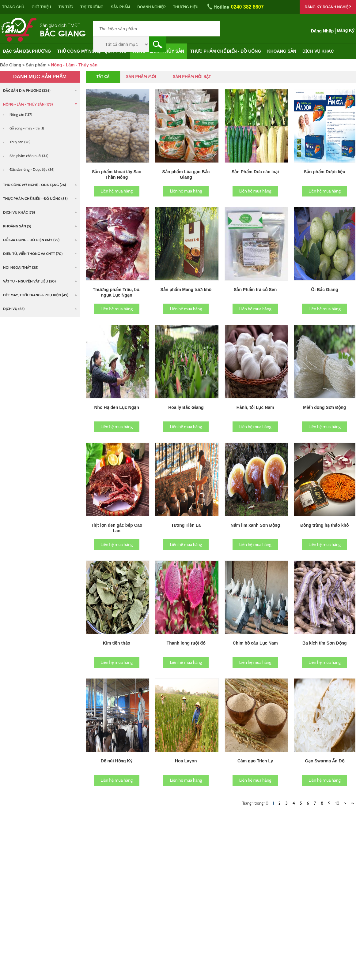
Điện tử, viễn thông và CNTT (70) (33, 254)
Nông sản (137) (21, 114)
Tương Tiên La (186, 525)
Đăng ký (346, 30)
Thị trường (92, 7)
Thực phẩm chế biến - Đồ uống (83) (35, 198)
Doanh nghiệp (151, 7)
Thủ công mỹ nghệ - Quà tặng (92, 51)
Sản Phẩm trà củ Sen (255, 290)
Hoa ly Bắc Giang (186, 407)
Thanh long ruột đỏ (186, 643)
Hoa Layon (186, 761)
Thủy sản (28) (20, 142)
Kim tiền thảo (117, 643)
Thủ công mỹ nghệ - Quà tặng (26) (35, 185)
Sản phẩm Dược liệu (325, 172)
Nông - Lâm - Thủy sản (159, 51)
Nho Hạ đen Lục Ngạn (116, 407)
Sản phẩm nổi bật (192, 77)
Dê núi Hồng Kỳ (117, 761)
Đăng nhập (322, 31)
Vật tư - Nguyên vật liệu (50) (29, 281)
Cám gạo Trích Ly (255, 761)
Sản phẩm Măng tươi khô (186, 290)
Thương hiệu (186, 7)
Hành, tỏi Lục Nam (255, 407)
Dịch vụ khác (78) (19, 212)
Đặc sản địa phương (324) (27, 90)
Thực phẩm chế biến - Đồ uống (226, 51)
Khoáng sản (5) (17, 226)
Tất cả (103, 77)
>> (352, 803)
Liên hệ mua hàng (117, 191)
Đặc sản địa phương (27, 51)
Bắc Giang (63, 33)
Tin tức (66, 7)
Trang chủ (13, 7)
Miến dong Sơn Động (324, 407)
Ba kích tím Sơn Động (325, 643)
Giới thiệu (41, 7)
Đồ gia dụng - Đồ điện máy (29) (31, 240)
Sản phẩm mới (141, 77)
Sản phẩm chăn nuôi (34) (29, 156)
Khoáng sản (282, 51)
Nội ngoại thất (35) (21, 267)
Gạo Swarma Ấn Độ (324, 761)
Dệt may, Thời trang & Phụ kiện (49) (36, 295)
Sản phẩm (121, 7)
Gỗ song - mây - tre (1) (27, 128)
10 (337, 803)
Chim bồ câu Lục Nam (255, 643)
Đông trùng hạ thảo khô (324, 525)
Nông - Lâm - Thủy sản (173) (28, 104)
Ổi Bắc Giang (324, 290)
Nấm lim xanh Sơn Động (255, 525)
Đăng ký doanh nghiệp (328, 7)
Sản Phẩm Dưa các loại (255, 172)
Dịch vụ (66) (14, 309)
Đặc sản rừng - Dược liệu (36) (32, 169)
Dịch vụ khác (318, 51)
